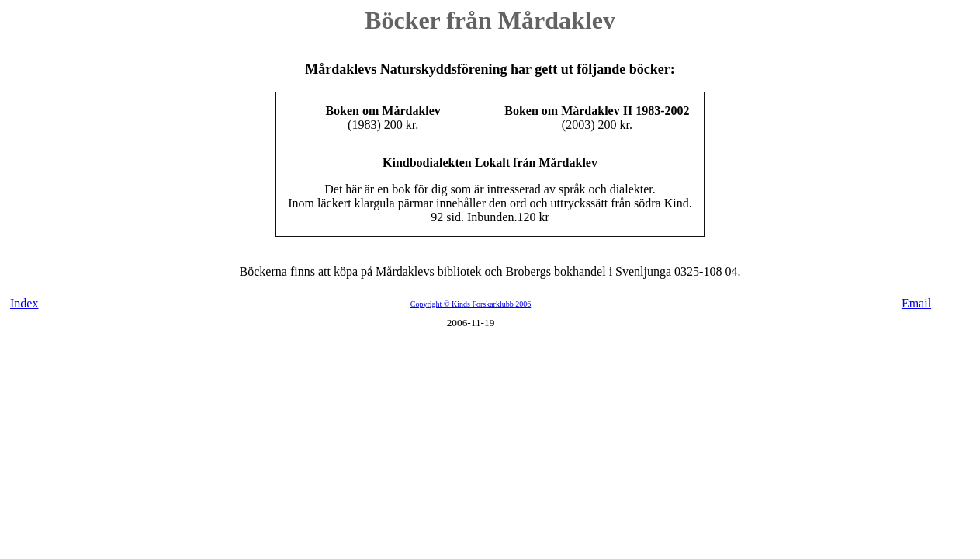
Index (24, 303)
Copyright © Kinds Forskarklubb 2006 (471, 304)
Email (916, 303)
